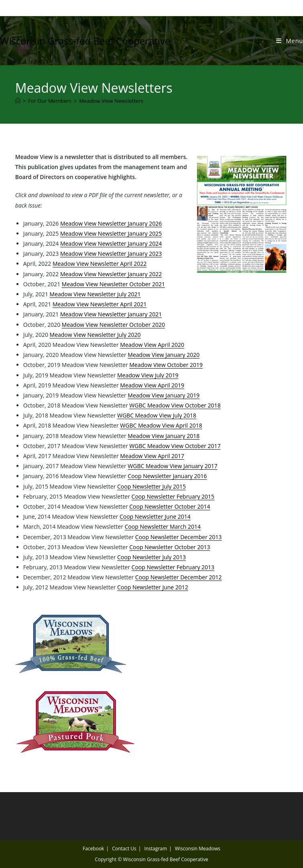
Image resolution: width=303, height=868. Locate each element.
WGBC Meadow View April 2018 (161, 425)
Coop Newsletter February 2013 (173, 567)
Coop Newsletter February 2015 (173, 496)
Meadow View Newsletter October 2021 (113, 284)
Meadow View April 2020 (152, 345)
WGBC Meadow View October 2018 (175, 405)
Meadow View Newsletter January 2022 (111, 274)
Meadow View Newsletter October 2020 (113, 325)
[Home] (18, 101)
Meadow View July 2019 (148, 375)
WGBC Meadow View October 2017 (175, 446)
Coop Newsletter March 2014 (163, 527)
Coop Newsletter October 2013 (170, 547)
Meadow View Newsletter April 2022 (100, 264)
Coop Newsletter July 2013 (151, 557)
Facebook (93, 849)
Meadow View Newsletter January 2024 (111, 243)
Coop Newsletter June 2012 (153, 587)
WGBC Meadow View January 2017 (172, 466)
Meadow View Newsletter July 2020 (95, 335)
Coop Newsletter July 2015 (151, 486)
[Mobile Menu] (290, 41)
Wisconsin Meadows (198, 849)
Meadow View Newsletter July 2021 (95, 294)
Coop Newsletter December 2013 (179, 537)
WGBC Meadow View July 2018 (157, 415)
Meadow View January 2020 (164, 355)
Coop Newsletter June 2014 (155, 517)
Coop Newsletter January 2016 (167, 476)
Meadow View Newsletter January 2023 (111, 254)
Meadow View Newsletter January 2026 (111, 223)
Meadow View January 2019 (164, 395)
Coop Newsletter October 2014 (170, 506)
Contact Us (124, 849)
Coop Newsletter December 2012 (179, 577)
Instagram (156, 849)
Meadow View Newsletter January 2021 (111, 314)
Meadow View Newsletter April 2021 (100, 304)
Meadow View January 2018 (164, 436)
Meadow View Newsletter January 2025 (111, 233)
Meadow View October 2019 (166, 365)
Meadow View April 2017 (152, 456)
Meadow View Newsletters (111, 101)
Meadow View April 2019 (152, 385)
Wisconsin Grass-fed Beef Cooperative (85, 41)
